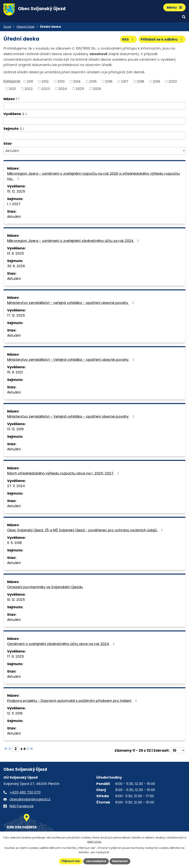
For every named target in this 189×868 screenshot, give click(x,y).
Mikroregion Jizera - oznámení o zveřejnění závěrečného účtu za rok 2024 (74, 241)
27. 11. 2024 (16, 486)
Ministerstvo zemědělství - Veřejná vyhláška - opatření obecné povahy (71, 360)
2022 (29, 89)
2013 (61, 81)
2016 (109, 81)
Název (10, 99)
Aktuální (14, 217)
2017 (125, 81)
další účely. (94, 842)
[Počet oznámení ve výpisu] (178, 750)
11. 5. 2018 (14, 543)
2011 (30, 81)
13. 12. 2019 (15, 429)
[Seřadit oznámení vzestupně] (19, 98)
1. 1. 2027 (14, 204)
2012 (45, 81)
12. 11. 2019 (15, 713)
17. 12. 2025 (16, 315)
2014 (77, 81)
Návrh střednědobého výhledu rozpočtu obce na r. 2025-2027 (64, 473)
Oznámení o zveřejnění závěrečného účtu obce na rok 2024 (62, 644)
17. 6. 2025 (16, 656)
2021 (12, 89)
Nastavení (120, 861)
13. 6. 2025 (16, 253)
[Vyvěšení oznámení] (94, 121)
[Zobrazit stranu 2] (16, 749)
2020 (173, 81)
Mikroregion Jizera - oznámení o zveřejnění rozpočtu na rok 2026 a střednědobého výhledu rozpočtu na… (93, 176)
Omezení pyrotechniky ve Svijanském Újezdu (45, 587)
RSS (129, 39)
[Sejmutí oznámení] (94, 136)
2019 (156, 81)
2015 (93, 81)
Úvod (7, 27)
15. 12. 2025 (16, 191)
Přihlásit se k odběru (162, 39)
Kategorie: (12, 81)
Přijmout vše (71, 861)
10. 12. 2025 (16, 600)
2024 (63, 89)
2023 (46, 89)
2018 (140, 81)
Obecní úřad (25, 27)
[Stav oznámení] (94, 151)
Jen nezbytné (96, 861)
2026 (97, 89)
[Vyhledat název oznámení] (94, 106)
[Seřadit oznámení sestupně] (19, 100)
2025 (80, 89)
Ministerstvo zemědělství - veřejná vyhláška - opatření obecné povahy (71, 303)
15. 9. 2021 (15, 372)
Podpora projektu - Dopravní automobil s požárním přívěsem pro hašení (73, 701)
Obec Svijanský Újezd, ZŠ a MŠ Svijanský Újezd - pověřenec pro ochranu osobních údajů (86, 530)
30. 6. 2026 (16, 266)
